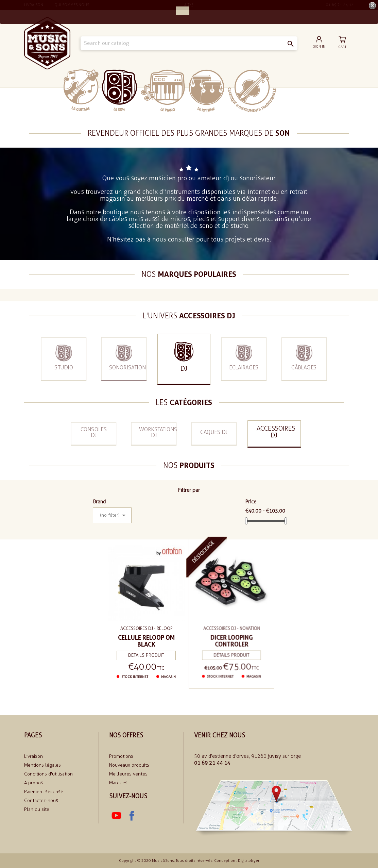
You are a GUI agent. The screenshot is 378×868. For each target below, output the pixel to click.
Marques (118, 783)
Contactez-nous (41, 800)
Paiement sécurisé (44, 792)
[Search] (189, 43)
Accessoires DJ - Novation (232, 627)
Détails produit (146, 654)
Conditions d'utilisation (48, 774)
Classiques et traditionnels (252, 91)
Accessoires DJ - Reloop (146, 628)
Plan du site (37, 809)
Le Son (119, 90)
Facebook (132, 816)
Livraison (33, 756)
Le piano (163, 91)
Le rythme (207, 91)
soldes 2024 (297, 90)
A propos (34, 783)
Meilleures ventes (128, 774)
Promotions (121, 756)
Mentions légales (42, 765)
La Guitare (81, 90)
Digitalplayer (249, 861)
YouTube (117, 816)
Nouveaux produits (129, 765)
